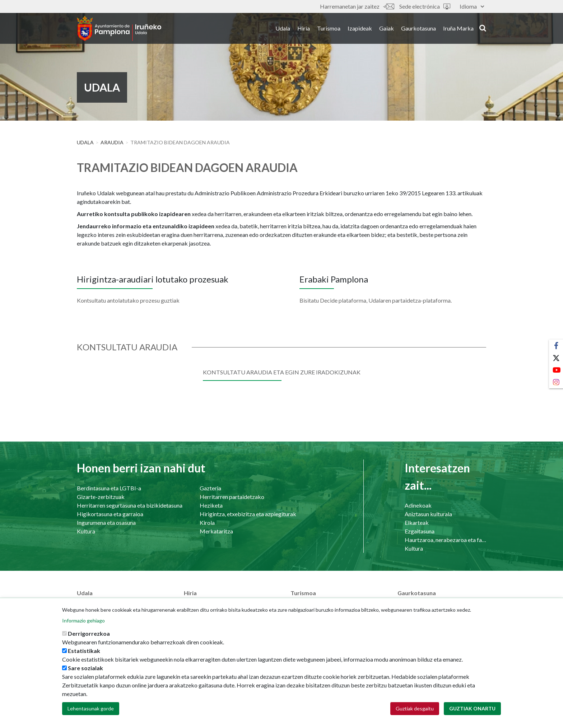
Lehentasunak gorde (91, 716)
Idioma (472, 6)
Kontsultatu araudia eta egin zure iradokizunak (282, 372)
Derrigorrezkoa (89, 641)
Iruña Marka (458, 28)
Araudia (112, 142)
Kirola (207, 522)
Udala (283, 28)
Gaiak (387, 28)
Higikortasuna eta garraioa (110, 514)
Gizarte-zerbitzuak (101, 497)
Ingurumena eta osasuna (106, 522)
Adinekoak (418, 505)
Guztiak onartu (472, 716)
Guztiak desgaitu (415, 716)
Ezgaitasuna (420, 531)
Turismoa (329, 28)
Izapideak (360, 28)
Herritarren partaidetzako (232, 497)
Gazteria (210, 488)
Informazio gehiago (83, 628)
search (483, 28)
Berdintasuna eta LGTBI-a (109, 488)
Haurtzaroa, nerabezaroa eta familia (445, 540)
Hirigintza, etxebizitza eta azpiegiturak (248, 514)
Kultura (86, 531)
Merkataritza (216, 531)
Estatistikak (84, 659)
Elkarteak (417, 522)
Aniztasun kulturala (428, 514)
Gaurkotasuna (418, 28)
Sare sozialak (85, 676)
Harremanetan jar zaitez (357, 6)
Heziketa (211, 505)
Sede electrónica (425, 6)
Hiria (304, 28)
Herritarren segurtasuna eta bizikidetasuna (130, 505)
